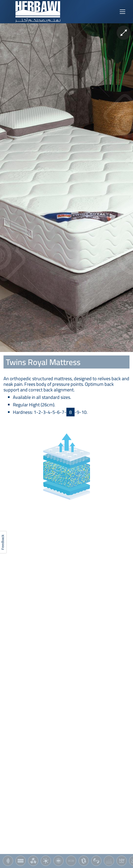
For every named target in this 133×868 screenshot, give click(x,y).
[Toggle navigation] (122, 12)
